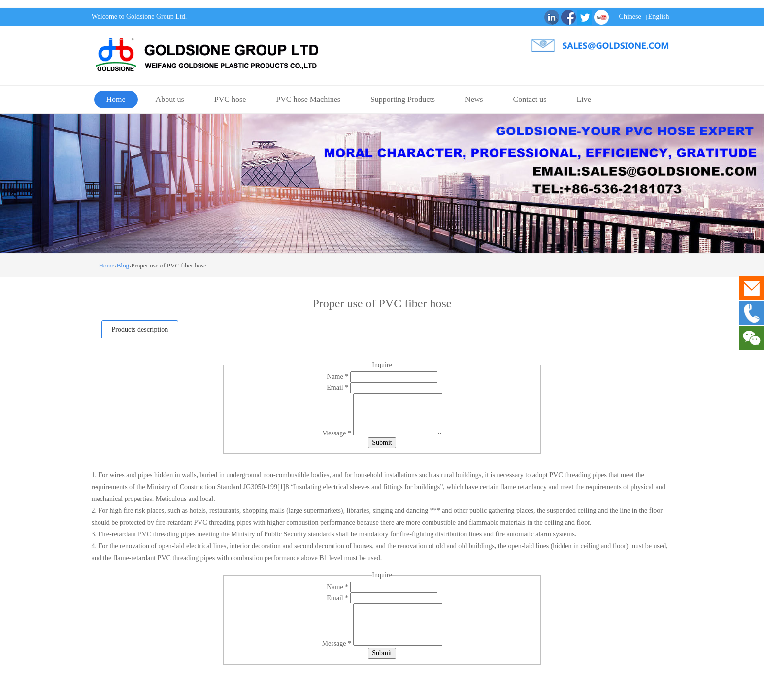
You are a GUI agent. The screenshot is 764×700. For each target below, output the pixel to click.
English (659, 17)
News (474, 99)
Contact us (530, 99)
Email (338, 387)
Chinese (630, 17)
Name (338, 377)
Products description (140, 329)
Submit (382, 443)
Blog (123, 265)
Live (584, 99)
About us (170, 99)
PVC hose (230, 99)
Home (116, 99)
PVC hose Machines (308, 99)
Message (338, 433)
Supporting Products (403, 99)
